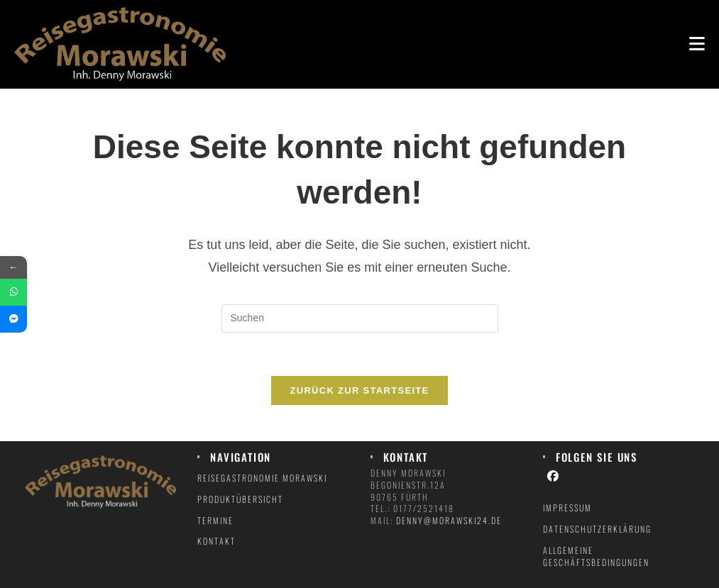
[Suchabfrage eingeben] (360, 318)
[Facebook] (554, 475)
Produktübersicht (240, 499)
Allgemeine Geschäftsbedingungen (596, 556)
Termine (215, 520)
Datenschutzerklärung (597, 529)
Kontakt (216, 541)
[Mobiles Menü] (697, 42)
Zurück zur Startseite (359, 390)
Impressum (567, 507)
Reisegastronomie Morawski (262, 478)
